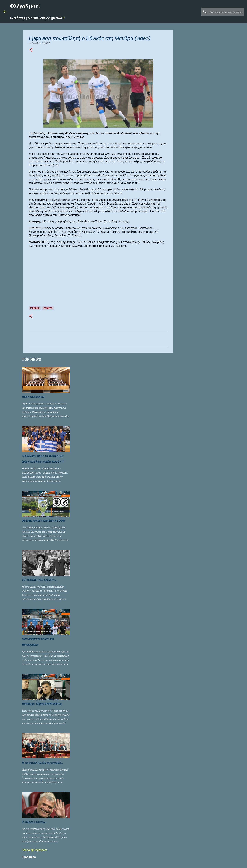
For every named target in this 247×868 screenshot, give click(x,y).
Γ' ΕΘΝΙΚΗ (35, 308)
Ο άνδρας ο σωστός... (34, 822)
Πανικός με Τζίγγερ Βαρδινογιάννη (42, 704)
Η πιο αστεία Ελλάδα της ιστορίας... (43, 763)
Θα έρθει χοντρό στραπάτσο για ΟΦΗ (43, 521)
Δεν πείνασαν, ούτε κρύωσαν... (39, 580)
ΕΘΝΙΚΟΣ (48, 308)
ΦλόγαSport (25, 6)
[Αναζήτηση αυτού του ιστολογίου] (226, 12)
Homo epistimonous (33, 397)
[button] (31, 50)
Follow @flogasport (34, 850)
